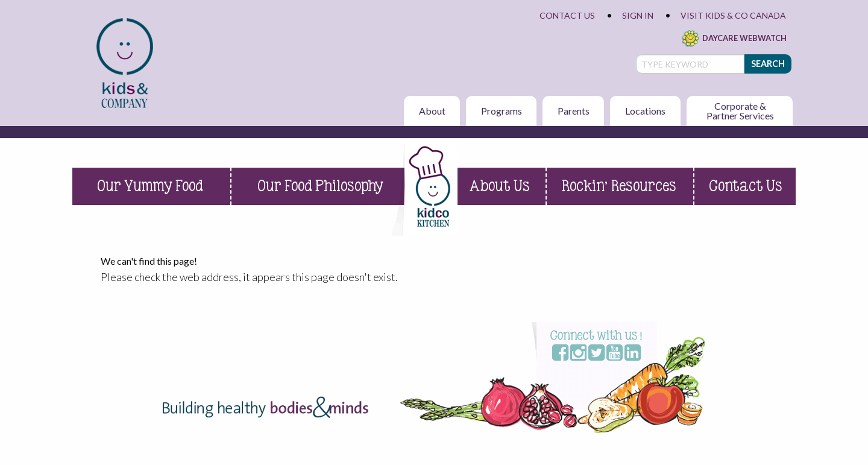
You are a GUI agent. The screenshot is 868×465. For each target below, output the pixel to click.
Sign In (638, 15)
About (432, 111)
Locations (645, 111)
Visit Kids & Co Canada (733, 15)
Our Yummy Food (150, 186)
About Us (499, 186)
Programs (502, 111)
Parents (574, 111)
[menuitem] (126, 63)
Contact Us (567, 15)
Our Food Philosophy (320, 186)
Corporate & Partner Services (740, 111)
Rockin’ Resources (619, 186)
